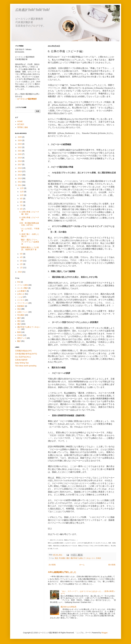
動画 (19, 332)
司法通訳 (62, 558)
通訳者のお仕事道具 (68, 607)
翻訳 (19, 341)
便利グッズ (22, 338)
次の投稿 (52, 565)
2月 (22, 264)
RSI (19, 282)
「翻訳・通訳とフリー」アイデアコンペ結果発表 (29, 242)
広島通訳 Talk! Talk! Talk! (32, 10)
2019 (20, 158)
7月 (22, 205)
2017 (20, 165)
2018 (20, 161)
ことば (20, 297)
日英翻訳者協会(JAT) (23, 351)
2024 (20, 140)
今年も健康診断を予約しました (62, 572)
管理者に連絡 (23, 127)
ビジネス (21, 300)
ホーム (82, 565)
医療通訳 (21, 306)
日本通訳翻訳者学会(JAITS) (26, 354)
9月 (22, 199)
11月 (22, 192)
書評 (19, 318)
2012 (20, 182)
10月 (22, 195)
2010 (20, 272)
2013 (20, 178)
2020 (20, 154)
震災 (19, 321)
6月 (22, 209)
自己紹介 (21, 124)
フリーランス (23, 303)
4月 (22, 257)
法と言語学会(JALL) (23, 357)
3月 (22, 261)
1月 (22, 268)
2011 (20, 185)
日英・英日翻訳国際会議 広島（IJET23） (29, 224)
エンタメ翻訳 (23, 288)
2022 (20, 147)
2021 (20, 151)
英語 (56, 558)
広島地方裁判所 (21, 360)
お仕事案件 (22, 291)
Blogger (104, 633)
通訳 (68, 558)
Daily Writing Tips (22, 363)
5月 (22, 254)
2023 (20, 144)
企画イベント (23, 312)
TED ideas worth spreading (26, 366)
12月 (22, 188)
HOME (20, 121)
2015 (20, 171)
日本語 (98, 558)
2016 (20, 168)
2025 (20, 137)
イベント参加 (23, 285)
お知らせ (21, 294)
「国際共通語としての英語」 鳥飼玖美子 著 (29, 248)
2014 (20, 175)
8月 (22, 202)
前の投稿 (112, 565)
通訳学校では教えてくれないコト (83, 558)
